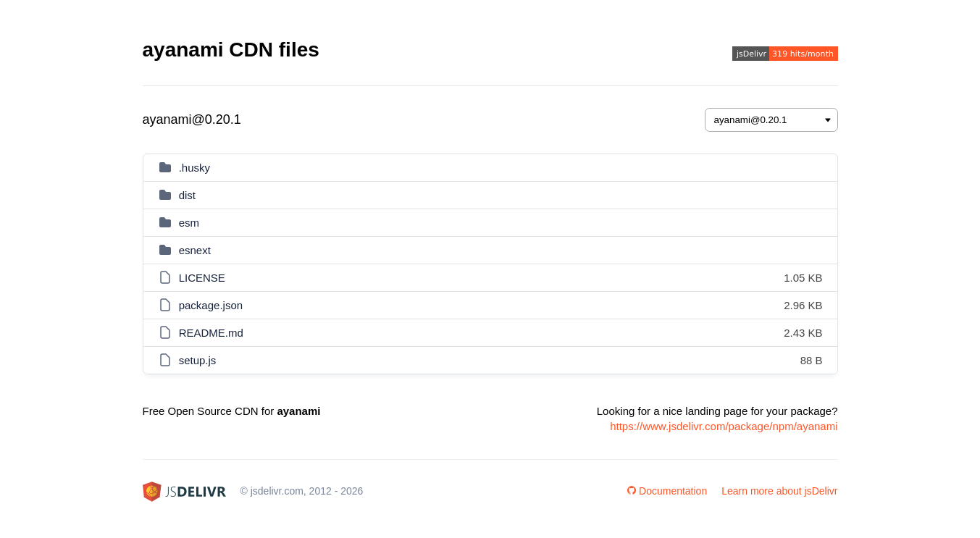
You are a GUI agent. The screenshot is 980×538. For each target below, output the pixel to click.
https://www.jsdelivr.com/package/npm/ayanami (724, 426)
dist (187, 195)
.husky (194, 168)
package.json (211, 305)
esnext (195, 250)
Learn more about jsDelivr (779, 491)
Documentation (667, 491)
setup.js (198, 360)
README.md (211, 333)
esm (189, 223)
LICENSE (202, 278)
